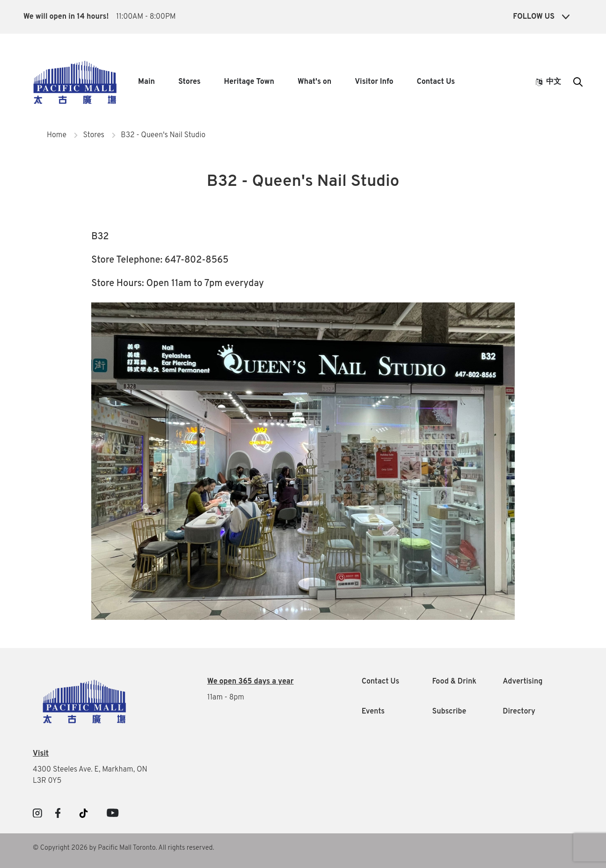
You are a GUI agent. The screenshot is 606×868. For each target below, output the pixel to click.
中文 (548, 82)
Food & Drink (454, 682)
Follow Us (541, 17)
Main (146, 82)
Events (373, 712)
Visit (41, 754)
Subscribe (449, 712)
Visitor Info (374, 82)
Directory (519, 712)
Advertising (522, 682)
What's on (314, 82)
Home (57, 135)
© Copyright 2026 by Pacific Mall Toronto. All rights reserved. (124, 848)
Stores (190, 82)
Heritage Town (249, 82)
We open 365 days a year (251, 682)
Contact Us (436, 82)
